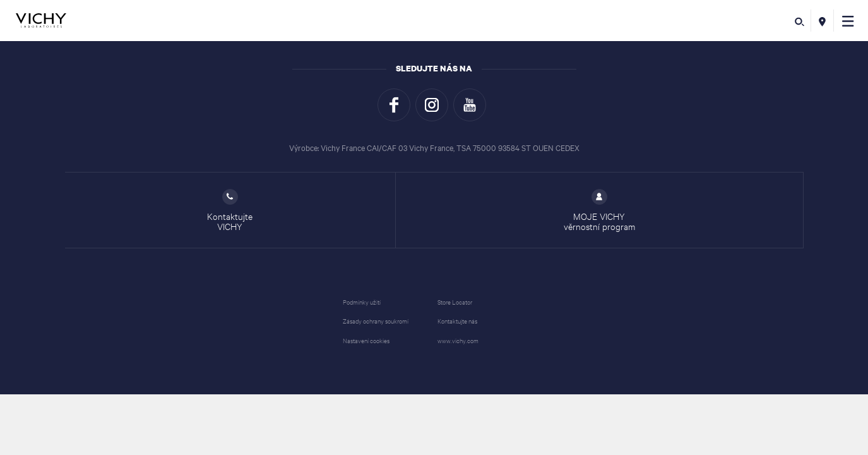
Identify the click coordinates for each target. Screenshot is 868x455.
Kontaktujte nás (457, 321)
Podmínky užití (362, 302)
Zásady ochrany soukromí (376, 321)
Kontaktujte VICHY (230, 210)
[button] (848, 21)
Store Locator (455, 302)
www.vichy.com (458, 340)
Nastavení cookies (366, 340)
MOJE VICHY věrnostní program (599, 210)
